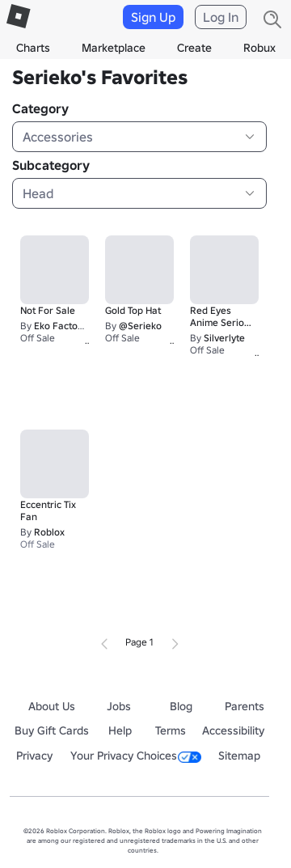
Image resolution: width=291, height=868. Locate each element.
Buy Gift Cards (52, 730)
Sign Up (153, 17)
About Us (52, 706)
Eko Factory (60, 326)
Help (120, 730)
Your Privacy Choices (136, 756)
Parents (245, 706)
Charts (33, 48)
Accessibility (233, 730)
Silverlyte (224, 338)
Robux (259, 48)
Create (194, 48)
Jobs (119, 706)
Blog (181, 706)
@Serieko (140, 326)
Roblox (49, 532)
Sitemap (239, 756)
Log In (221, 17)
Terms (171, 730)
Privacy (34, 756)
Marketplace (114, 48)
